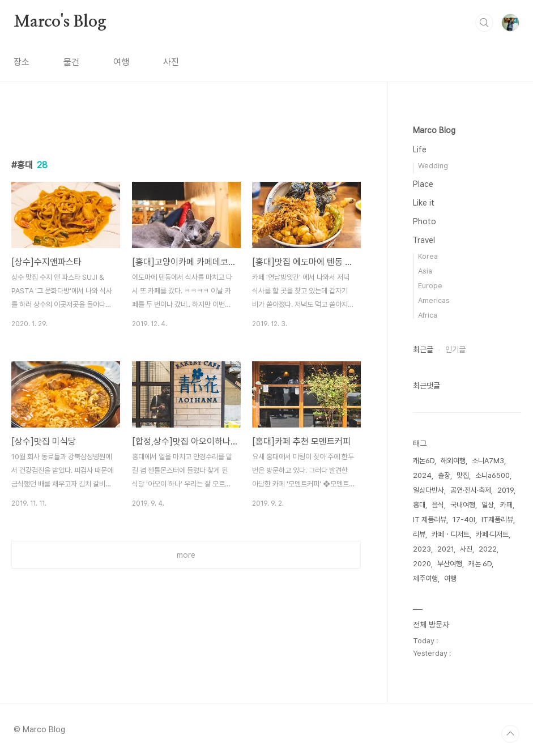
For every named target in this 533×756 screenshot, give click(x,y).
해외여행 (453, 461)
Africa (428, 315)
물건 (71, 62)
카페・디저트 (451, 534)
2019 (506, 490)
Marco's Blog (60, 22)
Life (420, 150)
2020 (422, 564)
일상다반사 (428, 490)
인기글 (455, 349)
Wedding (433, 166)
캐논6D (424, 461)
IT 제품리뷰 (430, 520)
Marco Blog (434, 130)
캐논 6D (480, 564)
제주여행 (425, 578)
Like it (424, 203)
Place (423, 184)
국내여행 (463, 505)
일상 (488, 505)
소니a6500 (493, 475)
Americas (434, 300)
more (186, 555)
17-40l (464, 520)
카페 (506, 505)
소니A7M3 (488, 461)
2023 (422, 549)
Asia (425, 271)
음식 (438, 505)
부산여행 (450, 564)
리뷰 (419, 534)
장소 (22, 62)
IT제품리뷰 (497, 520)
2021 (445, 549)
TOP (510, 734)
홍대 (419, 505)
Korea (428, 256)
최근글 (423, 349)
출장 (444, 475)
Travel (424, 240)
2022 (488, 549)
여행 (121, 62)
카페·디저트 (492, 534)
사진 (171, 62)
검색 (484, 23)
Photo (425, 221)
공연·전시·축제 (471, 490)
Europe (430, 286)
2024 (422, 475)
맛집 (463, 475)
